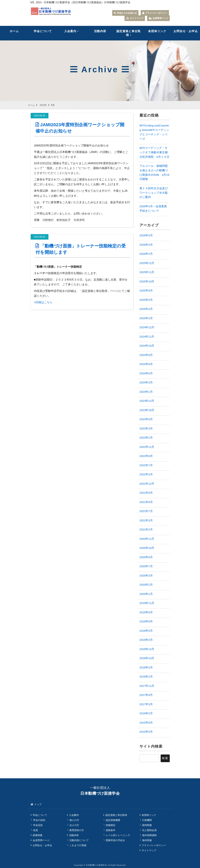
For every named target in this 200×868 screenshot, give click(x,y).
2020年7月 (146, 566)
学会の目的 (39, 820)
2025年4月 (146, 309)
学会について (43, 31)
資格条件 (111, 830)
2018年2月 (146, 677)
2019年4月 (146, 640)
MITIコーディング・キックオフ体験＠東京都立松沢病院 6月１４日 (154, 152)
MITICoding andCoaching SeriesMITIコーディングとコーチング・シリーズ (154, 132)
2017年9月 (146, 695)
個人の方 (74, 820)
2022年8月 (146, 456)
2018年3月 (146, 668)
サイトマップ (135, 18)
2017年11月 (147, 686)
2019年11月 (147, 603)
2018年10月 (147, 658)
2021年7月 (146, 511)
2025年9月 (146, 291)
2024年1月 (146, 392)
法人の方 (74, 825)
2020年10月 (147, 548)
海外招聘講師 (149, 835)
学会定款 (38, 825)
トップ (38, 804)
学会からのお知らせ (125, 13)
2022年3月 (146, 474)
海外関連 (147, 840)
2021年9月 (146, 493)
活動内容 (100, 31)
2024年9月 (146, 355)
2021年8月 (146, 502)
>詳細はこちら (43, 302)
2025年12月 (147, 263)
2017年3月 (146, 704)
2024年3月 (146, 382)
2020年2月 (146, 585)
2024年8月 (146, 364)
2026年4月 (146, 245)
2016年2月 (146, 713)
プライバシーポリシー (155, 13)
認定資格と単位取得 (129, 33)
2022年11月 (147, 447)
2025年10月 (147, 281)
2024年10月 (147, 346)
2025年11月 (147, 272)
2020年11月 (147, 539)
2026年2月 (146, 254)
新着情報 (38, 835)
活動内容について (79, 840)
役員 (36, 830)
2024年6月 (146, 373)
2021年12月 (147, 484)
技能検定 (111, 825)
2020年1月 (146, 594)
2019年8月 (146, 621)
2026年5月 (146, 235)
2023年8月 (146, 419)
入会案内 (70, 31)
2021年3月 (146, 520)
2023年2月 (146, 438)
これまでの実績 (78, 845)
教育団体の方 (77, 830)
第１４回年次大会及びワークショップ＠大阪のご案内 (154, 193)
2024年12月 (147, 327)
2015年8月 (146, 723)
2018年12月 (147, 649)
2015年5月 (146, 732)
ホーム (14, 31)
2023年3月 (146, 429)
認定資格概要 (113, 820)
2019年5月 (146, 631)
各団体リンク (157, 31)
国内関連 (147, 825)
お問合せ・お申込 (42, 845)
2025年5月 (146, 300)
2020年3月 (146, 576)
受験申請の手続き (115, 840)
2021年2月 (146, 530)
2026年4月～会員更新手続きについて (153, 209)
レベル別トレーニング (118, 835)
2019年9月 (146, 612)
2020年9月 (146, 557)
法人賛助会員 (149, 830)
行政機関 (147, 820)
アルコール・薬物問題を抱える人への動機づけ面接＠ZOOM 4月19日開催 (154, 173)
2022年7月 (146, 465)
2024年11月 (147, 337)
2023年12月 (147, 401)
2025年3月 (146, 318)
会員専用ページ (158, 18)
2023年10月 (147, 410)
